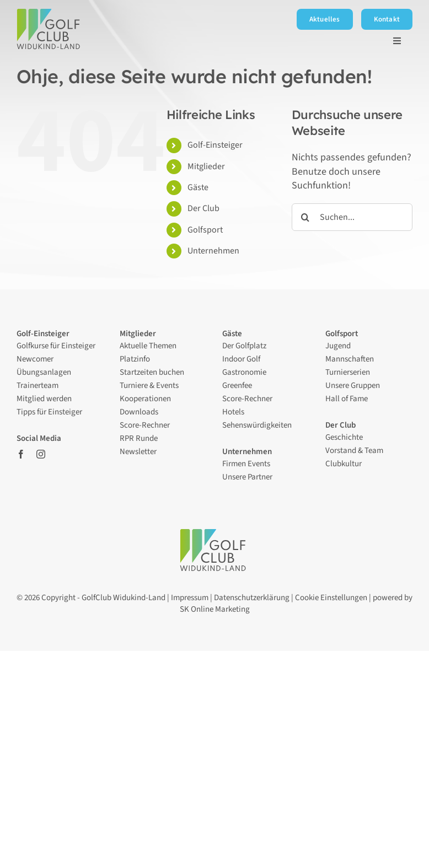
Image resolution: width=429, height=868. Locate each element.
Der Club (204, 208)
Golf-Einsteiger (215, 145)
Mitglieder (206, 166)
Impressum (190, 598)
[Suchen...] (352, 217)
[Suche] (305, 217)
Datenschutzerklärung (252, 598)
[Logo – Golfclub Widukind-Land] (50, 14)
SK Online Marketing (215, 609)
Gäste (198, 187)
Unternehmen (213, 251)
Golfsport (205, 230)
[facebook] (21, 454)
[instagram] (41, 454)
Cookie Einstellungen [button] (331, 598)
